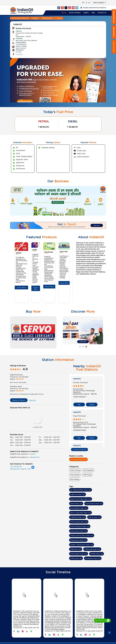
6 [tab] (63, 213)
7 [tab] (66, 213)
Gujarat (35, 18)
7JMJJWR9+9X (16, 466)
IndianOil (77, 379)
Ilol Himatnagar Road (78, 459)
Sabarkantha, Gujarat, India (20, 469)
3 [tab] (53, 213)
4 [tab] (57, 213)
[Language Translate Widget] (99, 3)
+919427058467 (79, 397)
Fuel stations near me (20, 18)
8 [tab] (69, 213)
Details (92, 404)
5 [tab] (60, 213)
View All (32, 400)
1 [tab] (47, 213)
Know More (21, 288)
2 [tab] (50, 213)
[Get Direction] (33, 468)
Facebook (19, 54)
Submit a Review (19, 400)
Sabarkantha (47, 18)
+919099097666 (80, 430)
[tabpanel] (58, 84)
